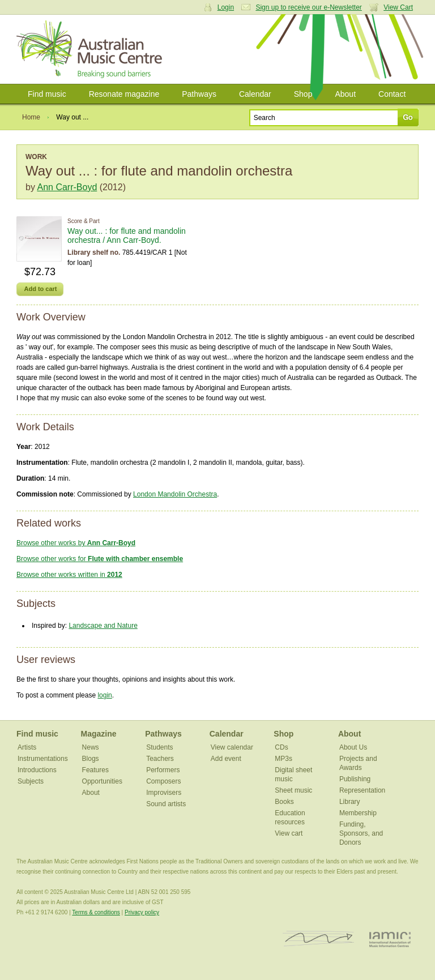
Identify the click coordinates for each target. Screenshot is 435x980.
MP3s (283, 759)
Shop (303, 94)
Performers (163, 770)
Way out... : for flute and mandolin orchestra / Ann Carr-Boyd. (127, 236)
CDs (281, 747)
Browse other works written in (69, 575)
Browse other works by (76, 543)
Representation (362, 790)
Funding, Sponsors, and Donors (361, 833)
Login (226, 7)
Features (95, 770)
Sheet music (293, 790)
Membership (358, 813)
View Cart (398, 7)
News (91, 747)
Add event (226, 759)
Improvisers (164, 793)
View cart (289, 833)
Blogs (91, 759)
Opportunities (102, 781)
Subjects (31, 781)
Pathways (199, 94)
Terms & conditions (96, 912)
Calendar (255, 94)
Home (31, 117)
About (345, 94)
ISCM (319, 939)
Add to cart (40, 289)
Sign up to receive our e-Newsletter (308, 7)
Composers (163, 781)
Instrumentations (43, 759)
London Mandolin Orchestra (175, 494)
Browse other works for (100, 559)
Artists (27, 747)
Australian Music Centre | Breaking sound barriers (91, 49)
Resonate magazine (124, 94)
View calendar (232, 747)
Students (159, 747)
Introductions (37, 770)
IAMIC (390, 939)
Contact (392, 94)
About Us (353, 747)
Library (350, 802)
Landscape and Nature (103, 626)
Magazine (99, 734)
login (105, 695)
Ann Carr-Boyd (67, 187)
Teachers (160, 759)
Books (284, 802)
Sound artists (166, 804)
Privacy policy (142, 912)
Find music (47, 94)
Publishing (355, 779)
